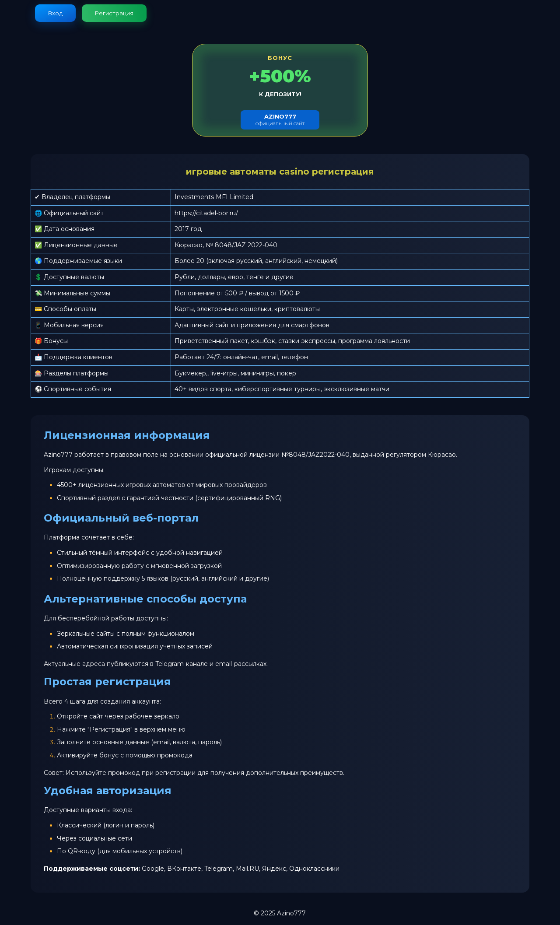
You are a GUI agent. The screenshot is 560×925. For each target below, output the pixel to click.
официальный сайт (280, 120)
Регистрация (114, 13)
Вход (55, 13)
